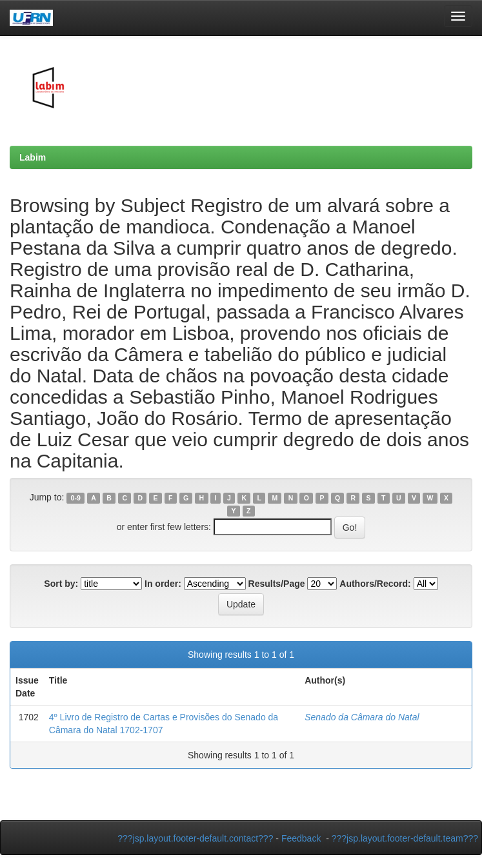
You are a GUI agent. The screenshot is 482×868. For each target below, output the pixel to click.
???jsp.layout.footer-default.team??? (405, 838)
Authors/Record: (375, 584)
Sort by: (61, 584)
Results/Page (277, 584)
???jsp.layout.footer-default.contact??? (195, 838)
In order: (163, 584)
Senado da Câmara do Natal (362, 717)
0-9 (76, 498)
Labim (33, 157)
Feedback (301, 838)
